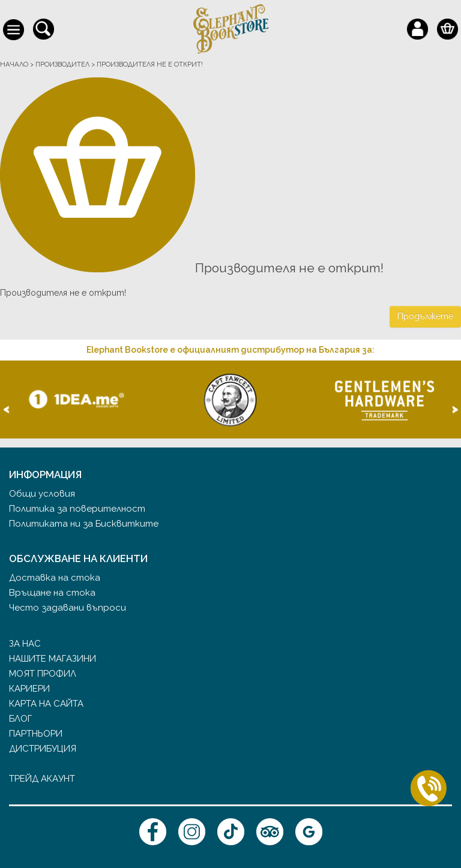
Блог (20, 719)
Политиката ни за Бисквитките (84, 524)
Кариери (29, 689)
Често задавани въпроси (68, 608)
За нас (25, 644)
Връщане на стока (52, 593)
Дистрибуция (43, 749)
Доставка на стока (55, 578)
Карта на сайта (46, 704)
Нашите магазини (53, 659)
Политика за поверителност (77, 509)
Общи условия (42, 494)
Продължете (425, 316)
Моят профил (43, 674)
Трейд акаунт (42, 779)
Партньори (36, 734)
